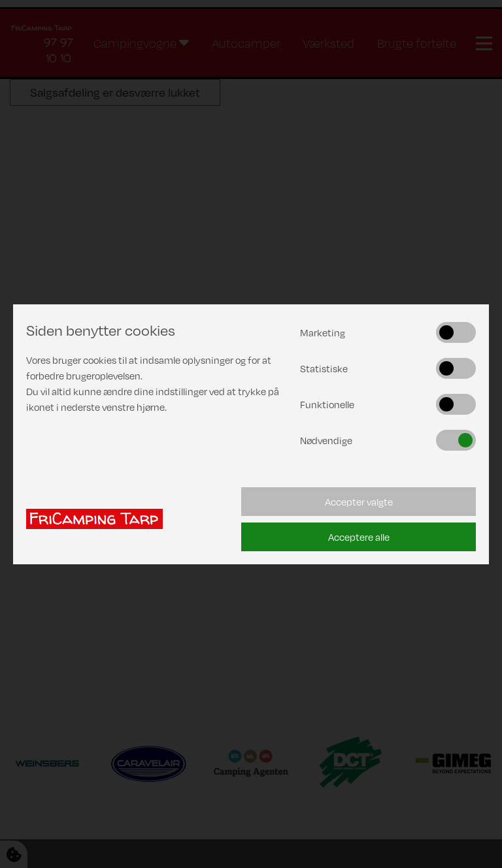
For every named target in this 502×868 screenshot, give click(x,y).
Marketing (323, 332)
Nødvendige (326, 440)
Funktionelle (327, 404)
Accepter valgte (359, 502)
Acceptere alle (359, 537)
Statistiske (324, 368)
